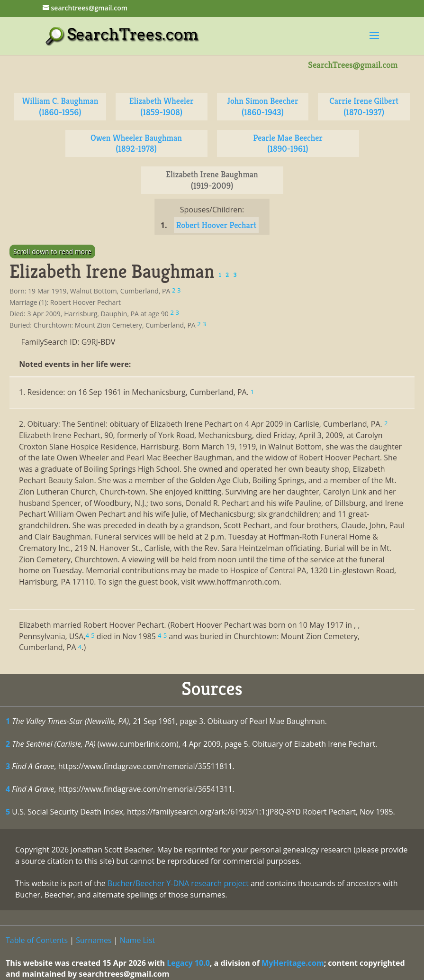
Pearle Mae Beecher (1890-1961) (288, 143)
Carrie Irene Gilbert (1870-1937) (364, 106)
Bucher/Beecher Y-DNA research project (178, 883)
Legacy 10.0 (188, 963)
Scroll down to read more (52, 252)
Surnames (94, 940)
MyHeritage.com (293, 963)
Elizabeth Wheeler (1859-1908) (162, 106)
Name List (138, 940)
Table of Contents (37, 940)
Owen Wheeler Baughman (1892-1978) (136, 143)
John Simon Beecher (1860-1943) (262, 106)
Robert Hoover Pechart (217, 225)
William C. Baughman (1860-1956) (60, 106)
